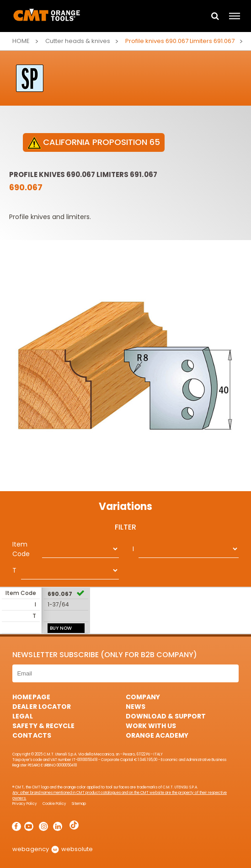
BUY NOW (61, 628)
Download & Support (166, 716)
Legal (22, 716)
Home (21, 41)
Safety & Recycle (43, 726)
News (136, 707)
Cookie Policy (54, 804)
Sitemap (79, 804)
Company (143, 697)
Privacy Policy (24, 804)
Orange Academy (157, 735)
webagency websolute (52, 849)
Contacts (32, 735)
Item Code (21, 549)
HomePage (31, 697)
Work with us (151, 726)
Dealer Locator (41, 707)
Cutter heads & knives (78, 41)
